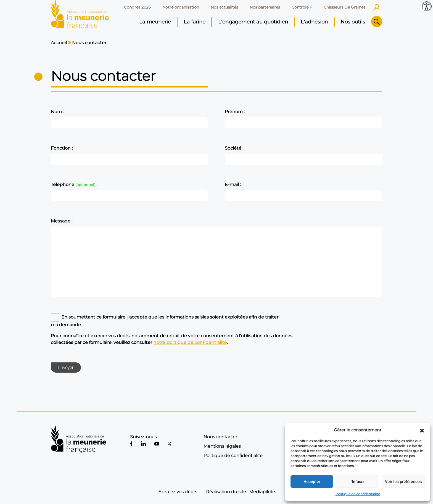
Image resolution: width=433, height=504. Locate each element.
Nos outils (353, 22)
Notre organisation (181, 7)
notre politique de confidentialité (190, 342)
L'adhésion (314, 22)
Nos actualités (224, 7)
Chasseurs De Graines (344, 7)
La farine (195, 22)
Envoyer (66, 368)
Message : (62, 221)
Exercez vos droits (178, 492)
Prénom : (235, 112)
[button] (422, 430)
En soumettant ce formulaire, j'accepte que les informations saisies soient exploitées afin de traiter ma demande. (165, 321)
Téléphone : (74, 185)
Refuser (358, 482)
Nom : (57, 112)
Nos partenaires (265, 7)
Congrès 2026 (137, 7)
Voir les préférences (403, 482)
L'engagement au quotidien (253, 22)
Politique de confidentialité (358, 494)
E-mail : (233, 185)
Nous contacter (220, 437)
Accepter (312, 482)
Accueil (59, 43)
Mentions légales (222, 446)
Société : (234, 148)
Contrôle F (302, 7)
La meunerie (155, 22)
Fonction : (62, 148)
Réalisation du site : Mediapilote (241, 492)
